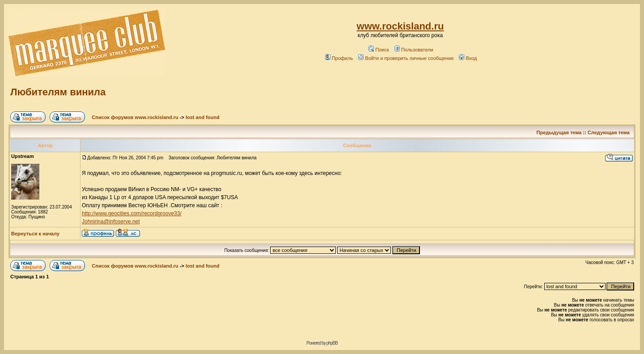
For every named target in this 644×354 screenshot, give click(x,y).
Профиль (339, 58)
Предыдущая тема (559, 132)
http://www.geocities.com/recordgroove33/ (132, 213)
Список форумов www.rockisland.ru (135, 117)
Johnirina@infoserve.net (111, 222)
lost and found (203, 117)
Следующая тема (609, 132)
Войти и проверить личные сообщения (406, 58)
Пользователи (414, 50)
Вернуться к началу (35, 234)
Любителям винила (58, 92)
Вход (468, 58)
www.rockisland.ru (400, 26)
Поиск (379, 50)
